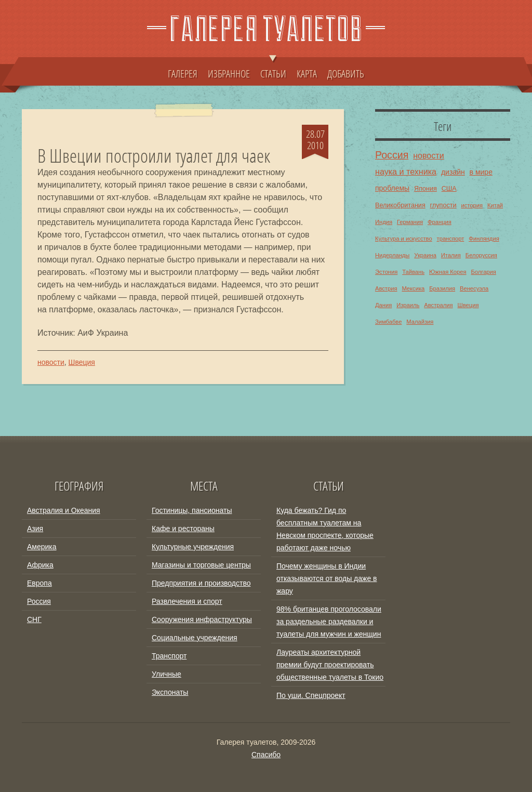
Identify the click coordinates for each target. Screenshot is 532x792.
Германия (410, 222)
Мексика (413, 288)
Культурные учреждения (193, 547)
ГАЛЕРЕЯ (183, 73)
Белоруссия (481, 255)
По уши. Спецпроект (311, 695)
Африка (40, 565)
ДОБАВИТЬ (346, 73)
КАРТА (307, 73)
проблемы (392, 188)
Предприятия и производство (201, 583)
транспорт (451, 239)
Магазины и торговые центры (201, 565)
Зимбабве (388, 322)
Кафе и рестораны (183, 529)
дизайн (453, 172)
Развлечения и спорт (187, 601)
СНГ (34, 619)
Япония (425, 189)
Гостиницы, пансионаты (192, 510)
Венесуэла (474, 288)
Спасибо (266, 755)
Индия (384, 222)
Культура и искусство (404, 239)
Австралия (438, 305)
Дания (383, 305)
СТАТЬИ (273, 69)
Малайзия (420, 322)
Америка (42, 547)
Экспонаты (170, 692)
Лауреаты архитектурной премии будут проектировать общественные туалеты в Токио (330, 665)
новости (51, 362)
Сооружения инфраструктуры (202, 619)
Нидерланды (392, 255)
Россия (392, 155)
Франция (440, 222)
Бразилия (442, 288)
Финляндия (484, 239)
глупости (443, 205)
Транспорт (169, 656)
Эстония (386, 272)
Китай (495, 205)
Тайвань (413, 272)
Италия (451, 255)
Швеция (82, 362)
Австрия (386, 288)
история (472, 205)
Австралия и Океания (64, 510)
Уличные (167, 674)
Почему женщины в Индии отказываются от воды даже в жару (327, 578)
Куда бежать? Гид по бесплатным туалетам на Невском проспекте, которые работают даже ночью (325, 529)
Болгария (483, 272)
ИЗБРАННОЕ (229, 73)
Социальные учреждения (195, 638)
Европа (39, 583)
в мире (481, 172)
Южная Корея (448, 272)
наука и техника (406, 171)
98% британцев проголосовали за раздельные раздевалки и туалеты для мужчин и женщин (329, 622)
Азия (35, 529)
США (449, 189)
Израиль (408, 305)
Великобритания (400, 205)
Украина (425, 255)
